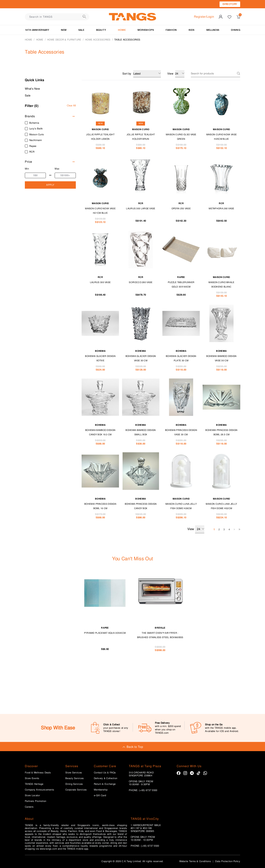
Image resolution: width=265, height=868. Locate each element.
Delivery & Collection (106, 778)
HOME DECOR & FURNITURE (64, 40)
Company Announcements (39, 790)
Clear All (71, 105)
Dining (236, 30)
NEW (64, 30)
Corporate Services (76, 790)
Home (29, 40)
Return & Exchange (105, 784)
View (196, 529)
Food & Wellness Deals (38, 773)
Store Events (32, 778)
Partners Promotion (36, 801)
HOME (122, 30)
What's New (32, 89)
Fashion (171, 30)
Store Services (74, 773)
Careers (29, 807)
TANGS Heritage (34, 784)
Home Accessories (98, 40)
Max (57, 169)
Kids (192, 30)
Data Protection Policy (228, 861)
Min (27, 169)
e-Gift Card (100, 795)
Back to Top (132, 747)
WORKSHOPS (146, 30)
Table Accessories (127, 40)
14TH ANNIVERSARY (37, 30)
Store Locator (32, 795)
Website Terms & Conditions (195, 861)
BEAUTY (101, 30)
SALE (81, 30)
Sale (28, 96)
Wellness (213, 30)
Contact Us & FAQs (105, 773)
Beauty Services (75, 778)
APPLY (50, 185)
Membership (101, 790)
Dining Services (74, 784)
